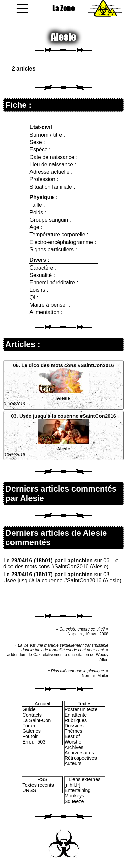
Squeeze (74, 801)
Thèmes (73, 731)
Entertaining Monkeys (78, 793)
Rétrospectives (81, 758)
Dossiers (74, 726)
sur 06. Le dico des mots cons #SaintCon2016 (61, 564)
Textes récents (38, 785)
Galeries (31, 731)
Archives (74, 747)
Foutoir (30, 736)
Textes (85, 704)
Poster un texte (81, 709)
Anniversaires (79, 753)
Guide (29, 709)
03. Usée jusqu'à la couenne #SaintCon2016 (63, 416)
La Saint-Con (37, 720)
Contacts (32, 715)
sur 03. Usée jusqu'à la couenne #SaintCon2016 (57, 577)
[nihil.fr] (72, 785)
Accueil (42, 704)
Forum (29, 726)
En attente (76, 715)
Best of (72, 736)
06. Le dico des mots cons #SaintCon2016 (63, 365)
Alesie (63, 398)
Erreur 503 (34, 742)
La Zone (64, 8)
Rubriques (76, 720)
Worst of (74, 742)
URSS (29, 790)
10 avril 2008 (97, 634)
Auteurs (73, 763)
